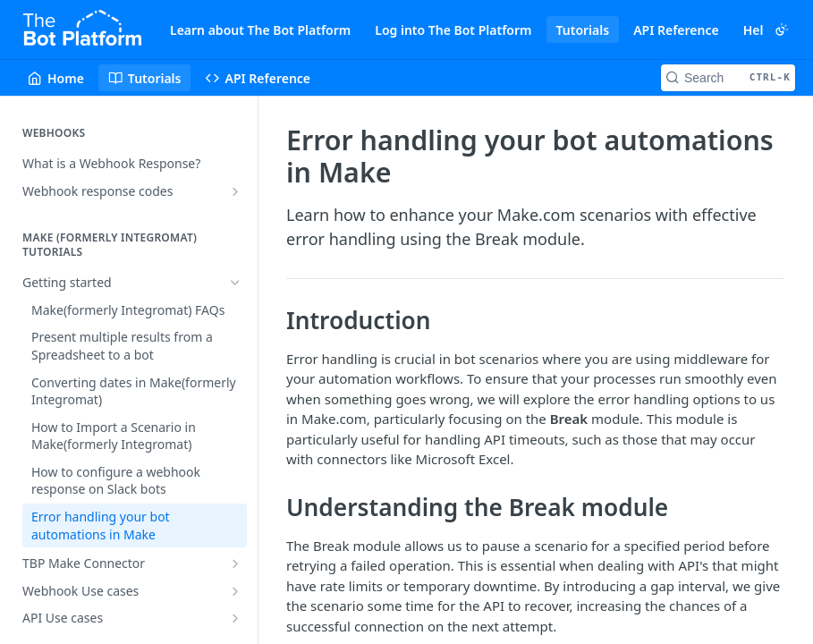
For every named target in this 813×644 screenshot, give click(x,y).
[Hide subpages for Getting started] (235, 283)
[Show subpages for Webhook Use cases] (235, 591)
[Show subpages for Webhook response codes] (235, 191)
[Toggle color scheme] (782, 30)
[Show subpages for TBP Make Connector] (235, 563)
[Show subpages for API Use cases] (235, 618)
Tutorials (583, 30)
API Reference (676, 30)
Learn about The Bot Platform (260, 30)
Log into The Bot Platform (453, 30)
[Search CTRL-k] (728, 78)
